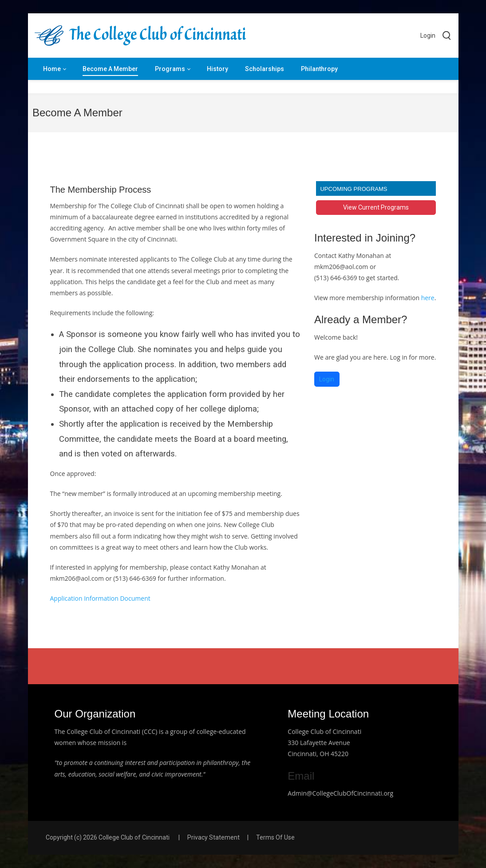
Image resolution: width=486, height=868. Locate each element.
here (427, 298)
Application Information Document (100, 598)
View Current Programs (376, 207)
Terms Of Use (275, 837)
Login (428, 36)
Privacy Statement (213, 837)
